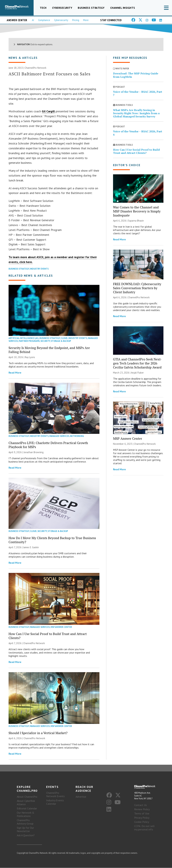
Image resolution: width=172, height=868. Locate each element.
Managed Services (59, 436)
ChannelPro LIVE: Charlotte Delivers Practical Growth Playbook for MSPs (48, 445)
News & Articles (23, 58)
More (86, 20)
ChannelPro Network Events (55, 795)
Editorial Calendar (27, 809)
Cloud (64, 338)
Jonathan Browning (34, 452)
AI (33, 20)
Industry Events (39, 269)
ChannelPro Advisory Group (25, 822)
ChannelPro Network (36, 68)
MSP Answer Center (61, 627)
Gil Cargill (48, 111)
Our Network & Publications (26, 814)
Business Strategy (91, 8)
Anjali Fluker (137, 373)
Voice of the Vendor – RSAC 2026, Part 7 (138, 93)
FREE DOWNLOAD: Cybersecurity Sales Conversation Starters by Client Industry (137, 288)
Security (45, 341)
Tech (43, 8)
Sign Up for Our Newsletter (25, 830)
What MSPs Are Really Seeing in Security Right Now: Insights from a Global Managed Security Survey (136, 113)
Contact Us (141, 805)
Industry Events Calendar (55, 802)
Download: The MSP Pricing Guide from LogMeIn (136, 75)
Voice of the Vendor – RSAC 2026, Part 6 (138, 133)
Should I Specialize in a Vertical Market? (38, 733)
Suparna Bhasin (136, 221)
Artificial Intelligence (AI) (24, 338)
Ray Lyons (30, 357)
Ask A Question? (26, 835)
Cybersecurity (62, 8)
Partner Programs (29, 341)
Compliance (44, 20)
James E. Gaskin (31, 547)
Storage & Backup (61, 341)
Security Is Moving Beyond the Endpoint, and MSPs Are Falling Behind (49, 350)
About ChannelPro (27, 797)
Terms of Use (142, 814)
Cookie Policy (142, 822)
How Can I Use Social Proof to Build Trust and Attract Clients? (48, 636)
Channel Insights (123, 8)
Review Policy (142, 809)
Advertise (81, 797)
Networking (77, 436)
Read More (15, 373)
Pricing (76, 20)
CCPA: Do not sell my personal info (144, 828)
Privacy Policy (142, 818)
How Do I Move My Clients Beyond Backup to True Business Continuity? (52, 540)
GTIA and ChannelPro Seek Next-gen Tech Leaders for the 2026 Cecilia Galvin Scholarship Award (137, 363)
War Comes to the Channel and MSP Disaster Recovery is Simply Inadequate (137, 211)
